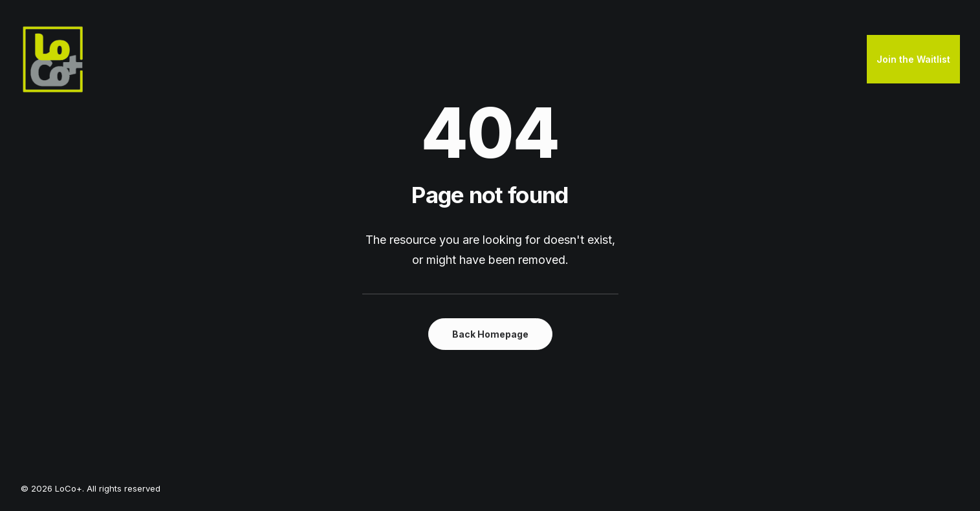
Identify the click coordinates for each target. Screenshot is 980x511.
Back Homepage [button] (490, 334)
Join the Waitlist (913, 59)
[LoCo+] (53, 60)
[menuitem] (913, 60)
